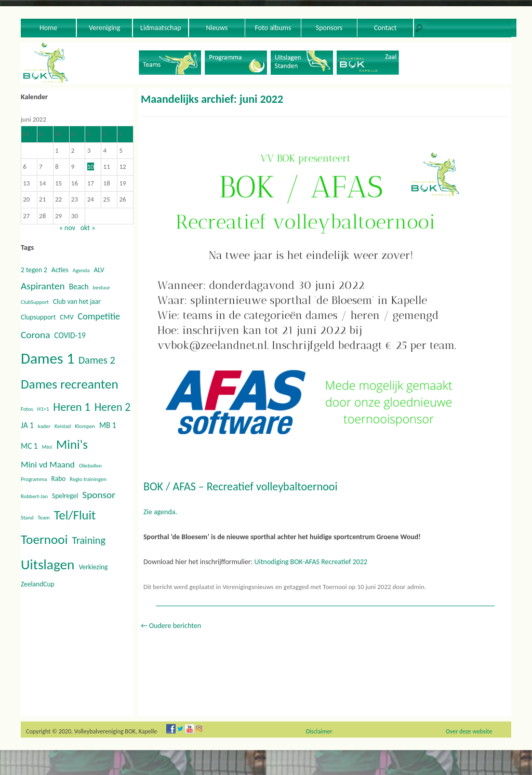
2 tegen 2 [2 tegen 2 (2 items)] (34, 270)
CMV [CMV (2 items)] (66, 317)
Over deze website (469, 731)
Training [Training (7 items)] (88, 540)
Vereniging (104, 28)
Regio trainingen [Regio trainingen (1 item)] (88, 479)
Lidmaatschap (161, 28)
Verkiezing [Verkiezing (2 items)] (93, 567)
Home (48, 28)
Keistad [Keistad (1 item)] (63, 426)
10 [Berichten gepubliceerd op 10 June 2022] (91, 166)
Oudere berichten (171, 626)
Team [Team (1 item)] (44, 518)
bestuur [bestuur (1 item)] (102, 288)
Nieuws (217, 28)
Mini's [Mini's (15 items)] (72, 444)
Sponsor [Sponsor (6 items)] (99, 495)
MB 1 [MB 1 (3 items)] (108, 425)
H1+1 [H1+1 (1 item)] (43, 409)
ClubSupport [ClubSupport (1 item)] (35, 302)
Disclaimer (319, 731)
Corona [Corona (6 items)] (35, 335)
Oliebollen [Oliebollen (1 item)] (90, 466)
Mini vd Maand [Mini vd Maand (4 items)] (48, 465)
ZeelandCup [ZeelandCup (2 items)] (38, 584)
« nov (67, 228)
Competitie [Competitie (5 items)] (99, 316)
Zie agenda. (160, 512)
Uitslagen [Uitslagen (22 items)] (48, 564)
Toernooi (335, 587)
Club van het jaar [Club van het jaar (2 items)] (77, 302)
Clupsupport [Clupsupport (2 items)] (38, 317)
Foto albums (273, 28)
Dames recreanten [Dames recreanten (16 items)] (70, 384)
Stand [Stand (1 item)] (27, 518)
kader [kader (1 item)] (44, 426)
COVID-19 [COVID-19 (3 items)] (70, 335)
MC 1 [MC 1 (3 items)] (29, 446)
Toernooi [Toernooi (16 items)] (44, 539)
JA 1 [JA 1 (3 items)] (27, 425)
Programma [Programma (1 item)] (34, 479)
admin (416, 587)
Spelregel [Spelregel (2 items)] (65, 496)
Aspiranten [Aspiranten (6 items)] (43, 286)
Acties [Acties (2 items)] (60, 270)
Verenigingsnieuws (248, 587)
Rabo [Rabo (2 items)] (58, 479)
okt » (88, 228)
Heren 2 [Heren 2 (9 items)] (112, 407)
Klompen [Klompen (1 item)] (85, 426)
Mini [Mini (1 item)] (47, 447)
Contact (385, 28)
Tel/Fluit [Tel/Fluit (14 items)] (75, 515)
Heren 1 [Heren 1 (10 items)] (72, 407)
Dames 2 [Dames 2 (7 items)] (97, 360)
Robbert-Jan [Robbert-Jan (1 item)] (34, 496)
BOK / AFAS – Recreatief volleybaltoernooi (240, 486)
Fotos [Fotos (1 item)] (27, 409)
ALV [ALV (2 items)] (99, 270)
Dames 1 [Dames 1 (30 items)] (48, 358)
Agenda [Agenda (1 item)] (81, 270)
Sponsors (329, 28)
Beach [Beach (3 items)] (79, 286)
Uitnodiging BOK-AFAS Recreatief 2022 (311, 562)
